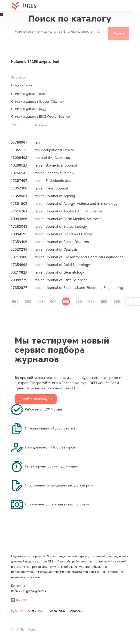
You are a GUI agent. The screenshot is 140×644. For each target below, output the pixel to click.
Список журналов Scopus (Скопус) (37, 102)
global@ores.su (37, 591)
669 (117, 302)
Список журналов (28, 109)
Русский (17, 611)
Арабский (77, 611)
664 (53, 302)
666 (79, 302)
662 (28, 302)
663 (41, 302)
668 (104, 302)
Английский (37, 611)
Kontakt (19, 600)
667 (91, 302)
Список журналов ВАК (28, 94)
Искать (118, 33)
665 (66, 302)
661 (15, 302)
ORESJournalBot (103, 383)
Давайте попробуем (36, 399)
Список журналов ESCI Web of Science (40, 117)
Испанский (58, 611)
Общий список (22, 85)
